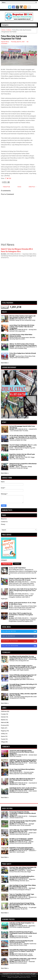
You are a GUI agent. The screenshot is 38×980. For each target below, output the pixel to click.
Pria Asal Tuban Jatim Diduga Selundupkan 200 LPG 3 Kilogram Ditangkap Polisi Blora (23, 868)
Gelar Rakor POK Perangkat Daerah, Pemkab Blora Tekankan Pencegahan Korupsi (21, 615)
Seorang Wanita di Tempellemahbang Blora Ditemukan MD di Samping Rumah (22, 877)
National (3, 722)
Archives (17, 564)
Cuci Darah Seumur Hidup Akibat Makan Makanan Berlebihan (21, 335)
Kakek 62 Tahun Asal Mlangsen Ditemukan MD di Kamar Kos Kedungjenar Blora (17, 250)
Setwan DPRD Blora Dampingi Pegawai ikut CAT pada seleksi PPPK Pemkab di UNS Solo (23, 676)
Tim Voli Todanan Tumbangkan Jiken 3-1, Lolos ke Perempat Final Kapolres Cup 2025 (23, 446)
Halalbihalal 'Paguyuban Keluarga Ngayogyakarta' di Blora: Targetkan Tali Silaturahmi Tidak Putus (23, 761)
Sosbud (9, 30)
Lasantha (28, 976)
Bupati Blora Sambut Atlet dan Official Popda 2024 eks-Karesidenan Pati (22, 455)
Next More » (5, 363)
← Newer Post (6, 187)
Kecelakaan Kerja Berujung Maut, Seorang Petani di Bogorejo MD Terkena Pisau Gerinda (23, 657)
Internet (3, 717)
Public (3, 728)
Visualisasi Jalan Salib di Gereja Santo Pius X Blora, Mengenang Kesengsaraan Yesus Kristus (23, 591)
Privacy (3, 524)
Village (3, 742)
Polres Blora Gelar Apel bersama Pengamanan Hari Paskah (14, 37)
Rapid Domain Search (25, 977)
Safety (3, 734)
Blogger (33, 974)
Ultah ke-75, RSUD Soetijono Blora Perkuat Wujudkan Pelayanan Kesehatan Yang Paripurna (23, 345)
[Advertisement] (19, 281)
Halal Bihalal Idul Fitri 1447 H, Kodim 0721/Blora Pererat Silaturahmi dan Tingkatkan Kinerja (23, 789)
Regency (4, 731)
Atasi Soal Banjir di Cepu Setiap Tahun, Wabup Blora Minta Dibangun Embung (23, 886)
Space (3, 736)
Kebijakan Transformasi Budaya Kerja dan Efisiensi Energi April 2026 (21, 942)
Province (3, 725)
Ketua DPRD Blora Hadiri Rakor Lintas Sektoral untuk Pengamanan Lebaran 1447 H (23, 959)
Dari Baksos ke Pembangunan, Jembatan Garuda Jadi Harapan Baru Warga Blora (21, 839)
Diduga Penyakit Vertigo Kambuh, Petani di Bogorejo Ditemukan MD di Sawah (23, 579)
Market (3, 720)
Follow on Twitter (19, 631)
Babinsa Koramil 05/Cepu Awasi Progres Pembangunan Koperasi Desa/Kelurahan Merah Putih (23, 933)
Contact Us (4, 522)
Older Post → (33, 187)
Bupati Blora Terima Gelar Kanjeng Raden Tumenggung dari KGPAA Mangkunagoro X (22, 848)
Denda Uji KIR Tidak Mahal (17, 568)
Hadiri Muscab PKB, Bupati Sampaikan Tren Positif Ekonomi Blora (22, 924)
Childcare (4, 711)
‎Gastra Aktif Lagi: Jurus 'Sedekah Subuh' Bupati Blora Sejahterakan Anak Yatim (23, 831)
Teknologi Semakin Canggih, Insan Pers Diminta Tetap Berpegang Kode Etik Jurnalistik (23, 666)
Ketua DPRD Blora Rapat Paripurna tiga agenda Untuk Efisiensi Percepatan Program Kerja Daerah (23, 951)
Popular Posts (7, 564)
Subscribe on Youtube (19, 641)
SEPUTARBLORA (18, 974)
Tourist (3, 739)
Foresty (3, 714)
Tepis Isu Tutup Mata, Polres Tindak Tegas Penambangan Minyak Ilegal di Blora (22, 895)
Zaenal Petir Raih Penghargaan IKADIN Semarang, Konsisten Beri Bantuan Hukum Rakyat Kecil (22, 752)
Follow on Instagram (19, 646)
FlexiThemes (11, 976)
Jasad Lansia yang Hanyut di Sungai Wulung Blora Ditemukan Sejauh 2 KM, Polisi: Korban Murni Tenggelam (22, 905)
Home (3, 30)
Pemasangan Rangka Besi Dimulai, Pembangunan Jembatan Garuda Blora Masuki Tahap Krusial (23, 813)
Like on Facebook (19, 636)
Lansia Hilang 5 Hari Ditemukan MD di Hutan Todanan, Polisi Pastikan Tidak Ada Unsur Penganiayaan (22, 327)
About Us (4, 519)
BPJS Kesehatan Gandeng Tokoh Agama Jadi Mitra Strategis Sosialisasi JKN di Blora (22, 317)
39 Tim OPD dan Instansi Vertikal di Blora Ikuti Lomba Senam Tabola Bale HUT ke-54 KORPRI (23, 436)
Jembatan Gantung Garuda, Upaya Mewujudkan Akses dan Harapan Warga (23, 822)
